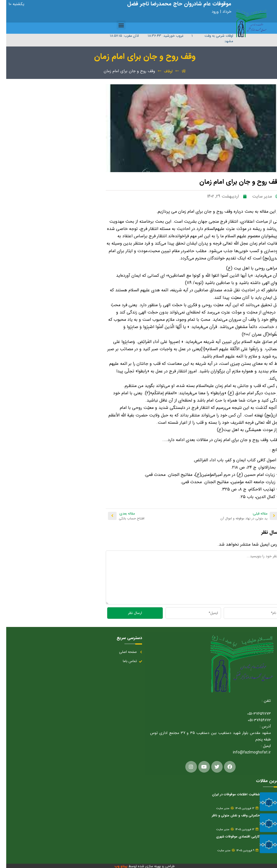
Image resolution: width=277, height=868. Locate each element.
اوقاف (162, 71)
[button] (115, 25)
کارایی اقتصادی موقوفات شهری (232, 836)
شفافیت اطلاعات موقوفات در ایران (230, 794)
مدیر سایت (217, 808)
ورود (210, 12)
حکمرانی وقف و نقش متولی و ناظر (230, 815)
